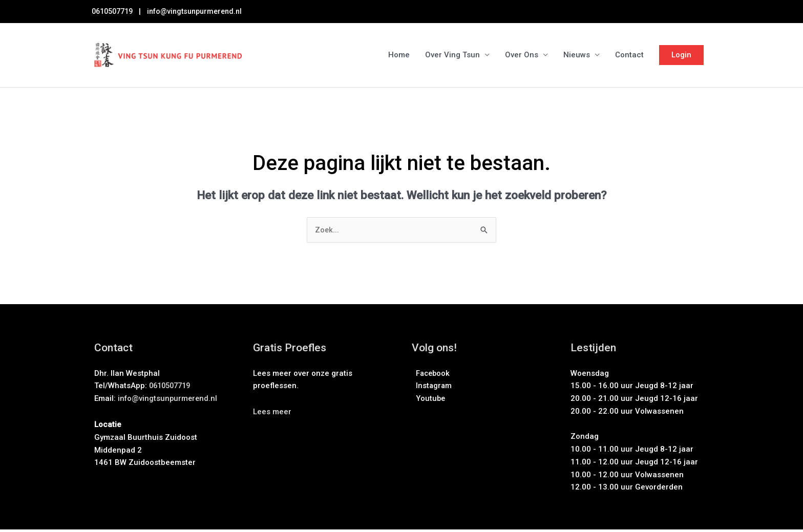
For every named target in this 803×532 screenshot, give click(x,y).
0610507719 (115, 11)
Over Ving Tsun (452, 56)
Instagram (432, 388)
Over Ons (522, 56)
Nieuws (577, 56)
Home (399, 56)
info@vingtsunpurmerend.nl (203, 11)
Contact (629, 56)
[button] (272, 414)
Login (681, 56)
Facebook (432, 376)
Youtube (429, 401)
